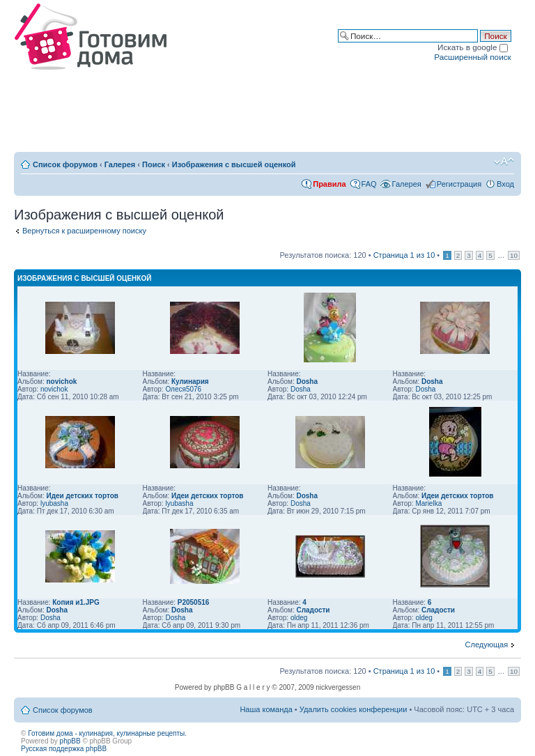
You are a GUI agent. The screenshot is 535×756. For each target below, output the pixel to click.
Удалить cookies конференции (354, 709)
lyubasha (54, 503)
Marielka (428, 503)
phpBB (70, 741)
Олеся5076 (183, 389)
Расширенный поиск (472, 57)
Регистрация (459, 184)
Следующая (487, 645)
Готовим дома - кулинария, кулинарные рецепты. (107, 733)
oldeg (299, 618)
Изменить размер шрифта (504, 162)
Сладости (313, 610)
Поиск (154, 164)
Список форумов (65, 164)
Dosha (307, 381)
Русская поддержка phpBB (64, 749)
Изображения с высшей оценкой (234, 164)
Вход (505, 184)
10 (514, 255)
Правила (329, 184)
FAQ (369, 184)
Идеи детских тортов (82, 496)
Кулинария (190, 381)
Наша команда (266, 709)
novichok (61, 381)
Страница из (404, 255)
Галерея (120, 164)
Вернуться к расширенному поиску (84, 231)
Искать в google (473, 47)
